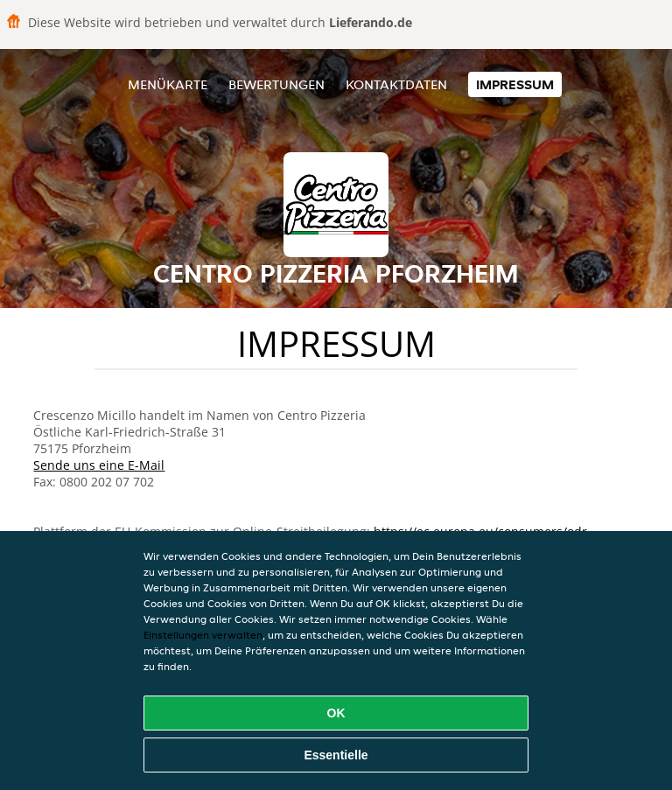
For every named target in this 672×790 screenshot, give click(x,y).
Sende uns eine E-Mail (99, 465)
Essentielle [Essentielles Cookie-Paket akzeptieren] (336, 755)
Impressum (515, 84)
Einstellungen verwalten (203, 635)
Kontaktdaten (396, 84)
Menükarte (168, 84)
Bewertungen (276, 84)
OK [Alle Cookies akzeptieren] (336, 713)
